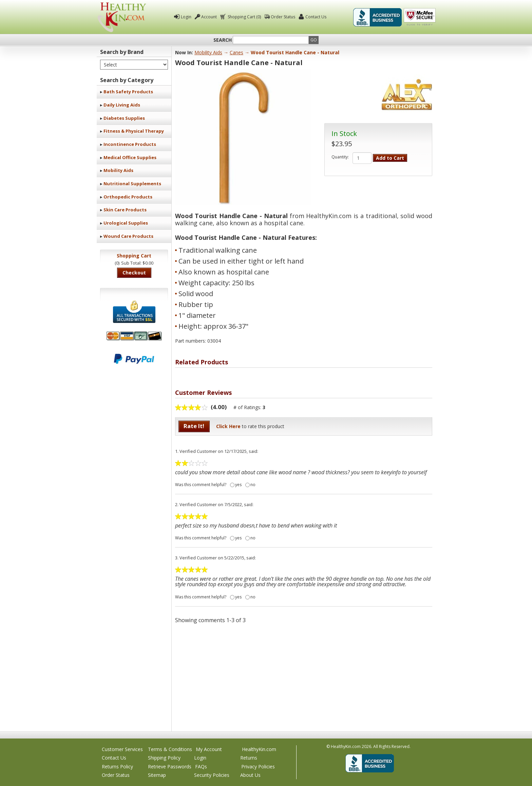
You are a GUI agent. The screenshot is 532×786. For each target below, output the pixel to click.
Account (209, 17)
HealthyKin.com (259, 749)
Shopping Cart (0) (244, 17)
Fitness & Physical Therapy (134, 131)
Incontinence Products (130, 144)
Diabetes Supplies (124, 118)
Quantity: (340, 157)
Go (314, 40)
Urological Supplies (126, 223)
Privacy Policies (258, 766)
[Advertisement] (304, 677)
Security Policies (212, 775)
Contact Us (316, 17)
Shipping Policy (164, 758)
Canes (236, 52)
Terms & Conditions (170, 749)
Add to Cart (390, 158)
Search (223, 40)
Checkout (134, 273)
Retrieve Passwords (170, 766)
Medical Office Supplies (130, 157)
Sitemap (157, 775)
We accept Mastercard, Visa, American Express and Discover (134, 336)
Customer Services (122, 749)
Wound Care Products (128, 236)
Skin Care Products (125, 210)
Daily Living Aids (122, 105)
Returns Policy (117, 766)
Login (186, 17)
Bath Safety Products (128, 92)
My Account (209, 749)
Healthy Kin (122, 17)
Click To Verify (420, 17)
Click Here (228, 426)
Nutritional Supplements (132, 184)
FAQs (201, 766)
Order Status (283, 17)
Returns (249, 758)
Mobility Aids (118, 170)
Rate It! (194, 426)
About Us (250, 775)
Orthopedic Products (128, 197)
